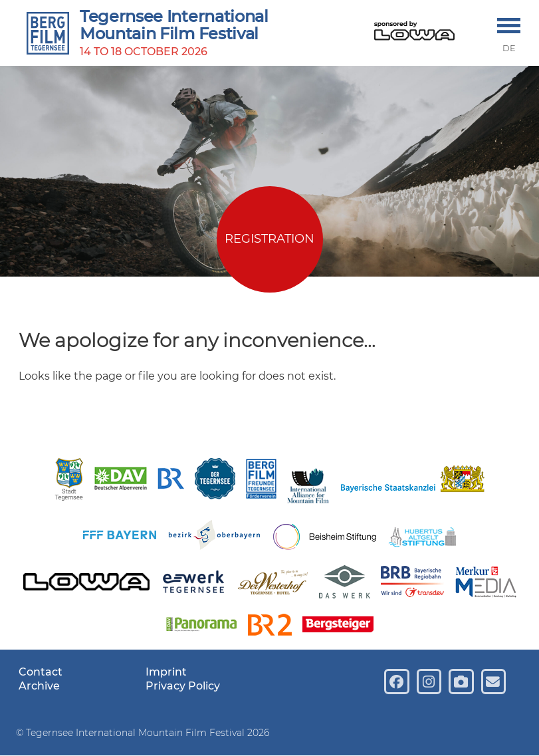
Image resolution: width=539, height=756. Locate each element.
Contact (41, 672)
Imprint (166, 672)
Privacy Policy (183, 686)
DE (509, 48)
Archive (39, 686)
